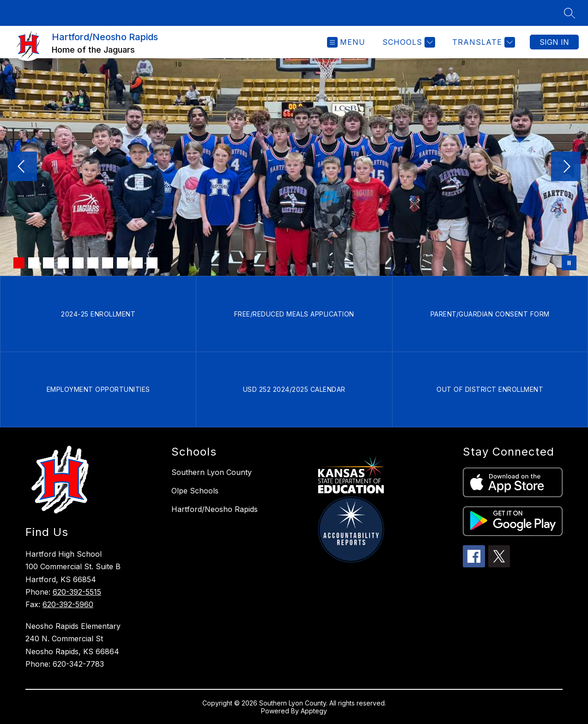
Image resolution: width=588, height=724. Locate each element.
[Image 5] (78, 263)
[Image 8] (122, 263)
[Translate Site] (482, 42)
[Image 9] (137, 263)
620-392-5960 (68, 604)
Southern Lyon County (212, 472)
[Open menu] (346, 42)
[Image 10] (152, 263)
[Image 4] (63, 263)
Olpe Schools (195, 491)
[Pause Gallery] (569, 263)
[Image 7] (108, 263)
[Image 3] (48, 263)
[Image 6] (93, 263)
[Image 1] (19, 263)
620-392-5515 (77, 592)
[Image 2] (34, 263)
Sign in (554, 42)
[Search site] (570, 13)
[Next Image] (566, 167)
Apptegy (314, 711)
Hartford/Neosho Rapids (215, 509)
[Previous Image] (22, 167)
